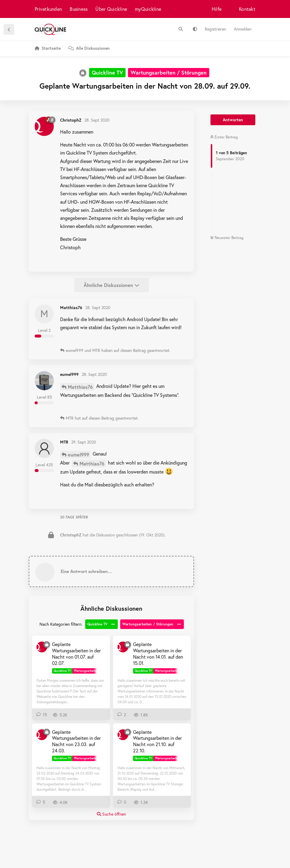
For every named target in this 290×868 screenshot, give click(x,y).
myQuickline (148, 9)
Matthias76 (80, 387)
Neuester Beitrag (227, 238)
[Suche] (181, 29)
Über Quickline (111, 9)
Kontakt (247, 9)
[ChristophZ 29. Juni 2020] (42, 647)
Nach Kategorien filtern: (61, 624)
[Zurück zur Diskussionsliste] (9, 29)
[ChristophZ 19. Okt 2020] (123, 735)
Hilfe (217, 9)
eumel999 (78, 455)
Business (79, 9)
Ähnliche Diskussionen (112, 285)
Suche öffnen (111, 814)
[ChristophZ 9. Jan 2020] (123, 647)
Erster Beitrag (224, 137)
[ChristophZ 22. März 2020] (42, 735)
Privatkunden (48, 9)
